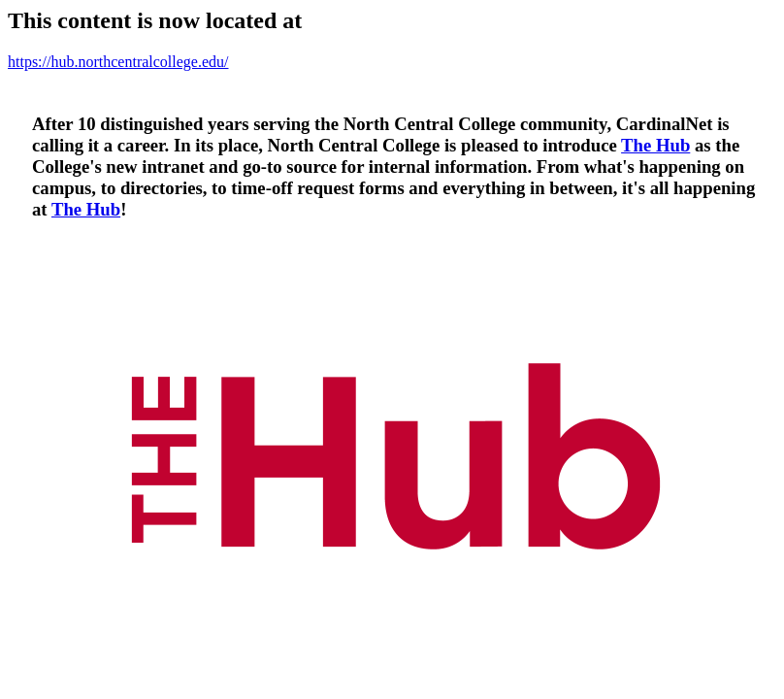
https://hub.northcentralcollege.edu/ (118, 62)
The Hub (655, 145)
